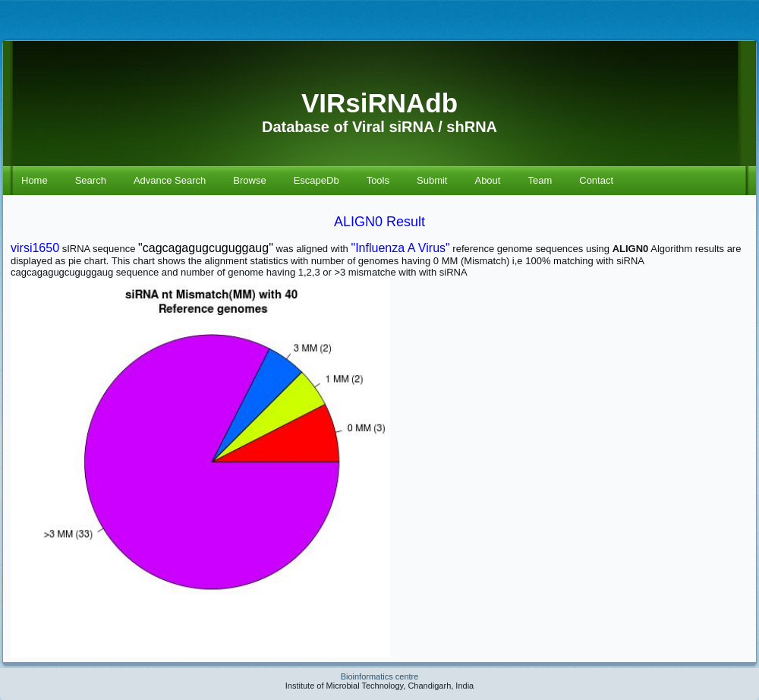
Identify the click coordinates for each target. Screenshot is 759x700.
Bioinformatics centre (380, 676)
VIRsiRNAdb (379, 103)
